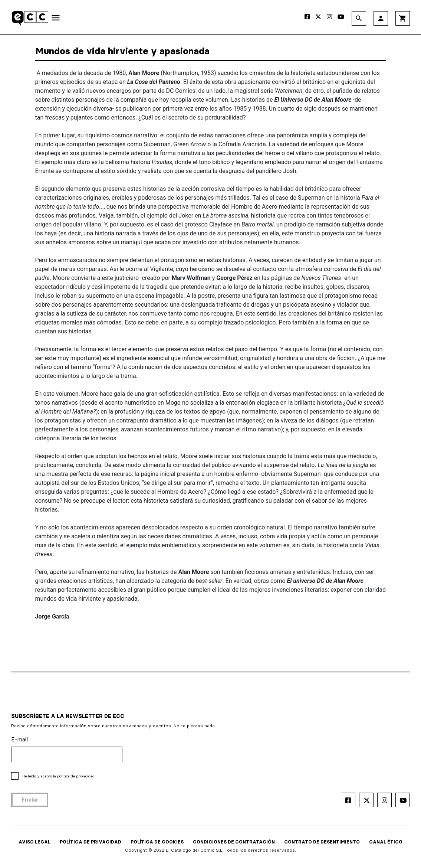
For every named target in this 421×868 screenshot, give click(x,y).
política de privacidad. (76, 776)
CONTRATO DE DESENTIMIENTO (322, 842)
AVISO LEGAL (34, 842)
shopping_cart (403, 18)
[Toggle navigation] (56, 19)
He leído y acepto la (59, 776)
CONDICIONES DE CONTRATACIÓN (234, 842)
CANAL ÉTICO (386, 842)
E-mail (19, 739)
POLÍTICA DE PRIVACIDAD (91, 842)
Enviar (30, 800)
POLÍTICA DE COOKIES (157, 842)
